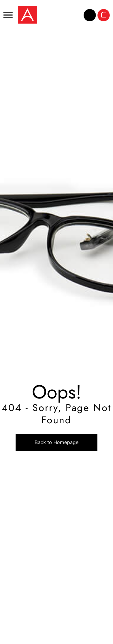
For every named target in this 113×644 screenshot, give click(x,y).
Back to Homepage (57, 442)
